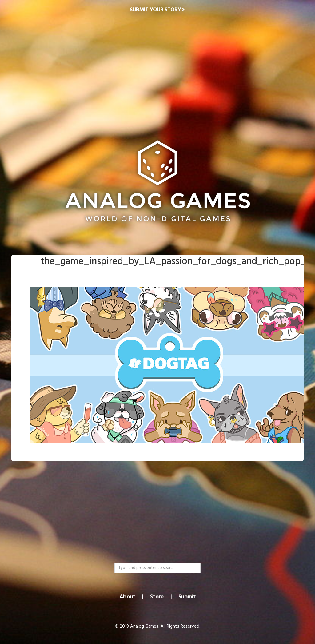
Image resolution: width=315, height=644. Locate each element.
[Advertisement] (157, 70)
